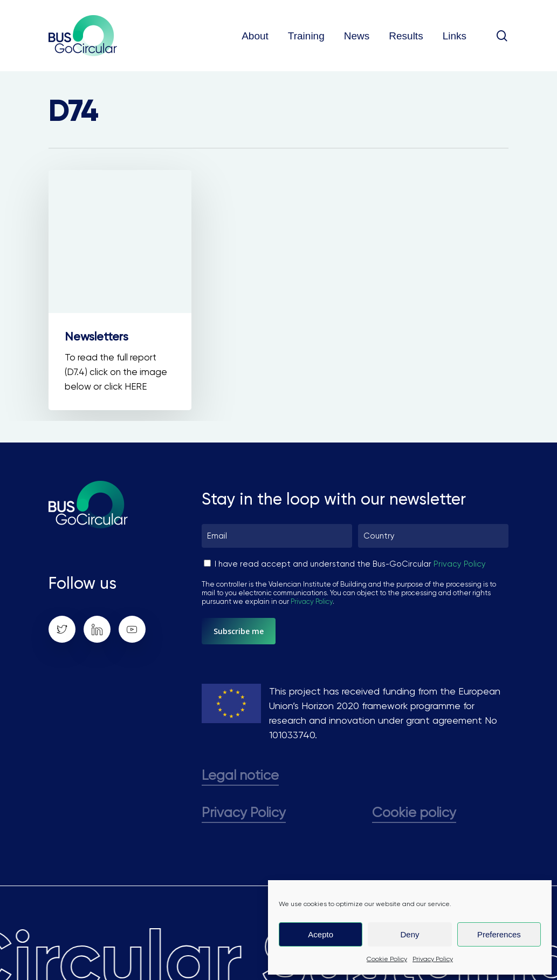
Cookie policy (414, 812)
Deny (410, 934)
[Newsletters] (120, 290)
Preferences (499, 934)
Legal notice (240, 775)
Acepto (321, 934)
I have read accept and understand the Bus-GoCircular (350, 564)
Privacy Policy (433, 959)
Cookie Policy (387, 959)
